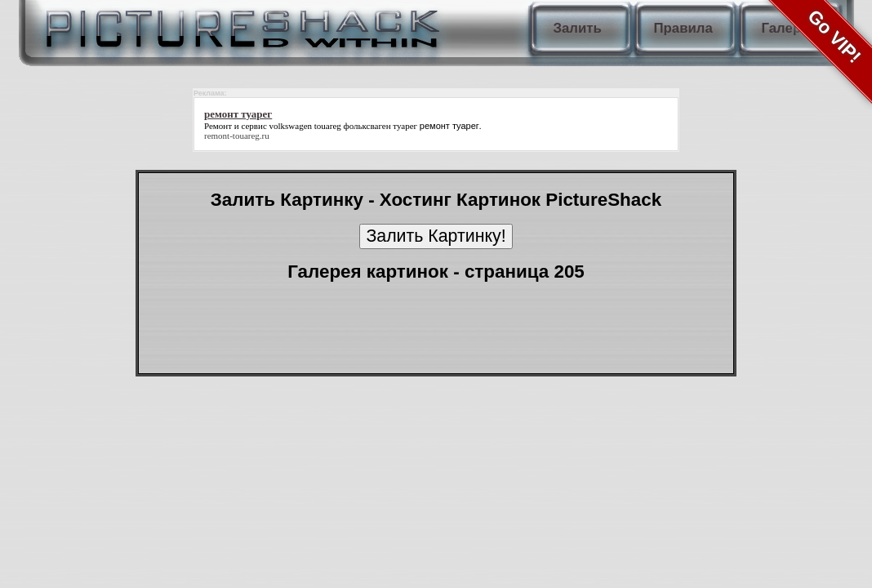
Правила (683, 28)
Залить (578, 28)
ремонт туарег (449, 126)
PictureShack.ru (239, 24)
